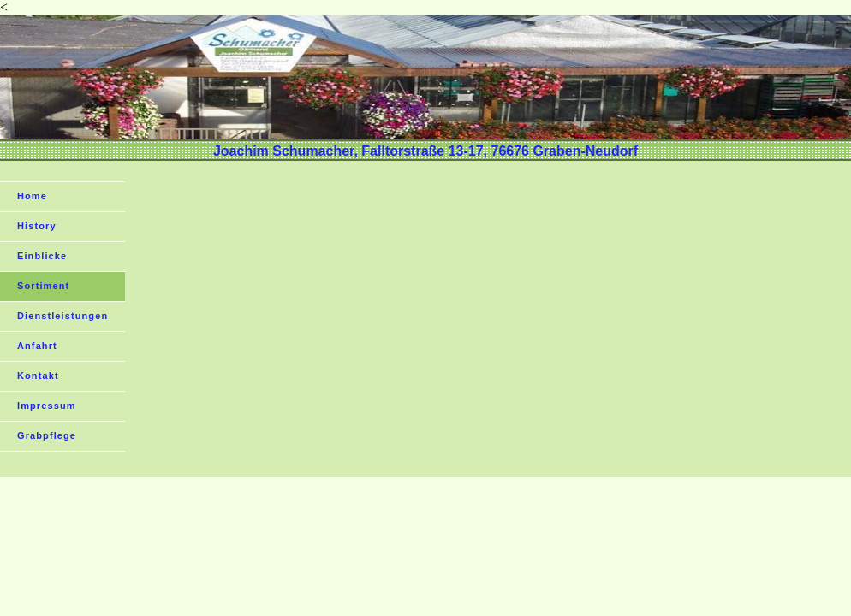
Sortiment (43, 286)
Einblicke (42, 256)
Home (32, 196)
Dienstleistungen (62, 316)
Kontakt (38, 376)
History (37, 226)
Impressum (47, 406)
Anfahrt (37, 346)
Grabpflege (47, 435)
